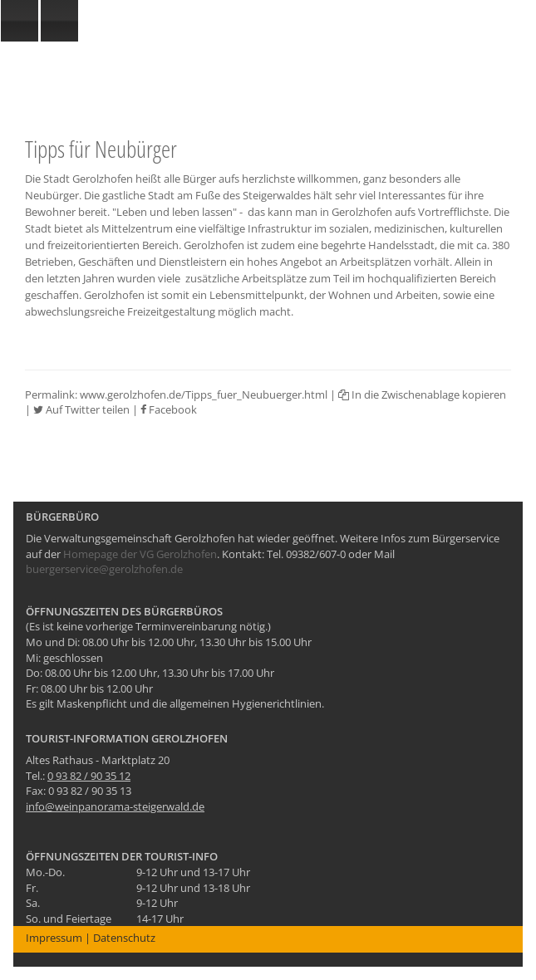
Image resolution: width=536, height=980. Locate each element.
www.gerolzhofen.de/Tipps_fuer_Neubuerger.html (204, 394)
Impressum (54, 938)
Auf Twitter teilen (81, 409)
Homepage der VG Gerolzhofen (140, 554)
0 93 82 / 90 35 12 (89, 776)
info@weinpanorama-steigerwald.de (115, 806)
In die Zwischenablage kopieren (422, 394)
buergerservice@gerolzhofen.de (104, 569)
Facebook (169, 409)
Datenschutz (124, 938)
